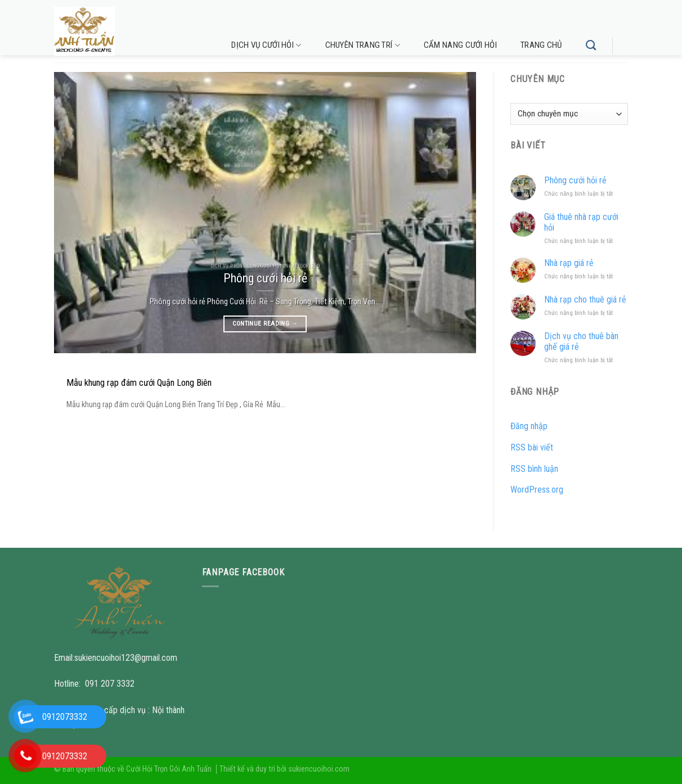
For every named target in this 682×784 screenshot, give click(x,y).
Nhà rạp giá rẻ (569, 263)
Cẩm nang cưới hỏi (460, 45)
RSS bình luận (534, 469)
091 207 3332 (110, 684)
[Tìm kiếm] (591, 46)
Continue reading (265, 323)
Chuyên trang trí (363, 45)
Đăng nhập (529, 426)
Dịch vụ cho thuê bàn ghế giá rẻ (581, 341)
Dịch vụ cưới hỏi (266, 45)
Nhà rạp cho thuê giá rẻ (585, 299)
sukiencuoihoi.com (319, 769)
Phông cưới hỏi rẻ (575, 180)
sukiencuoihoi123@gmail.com (126, 658)
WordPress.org (537, 490)
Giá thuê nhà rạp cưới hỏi (581, 222)
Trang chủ (541, 45)
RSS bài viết (532, 447)
